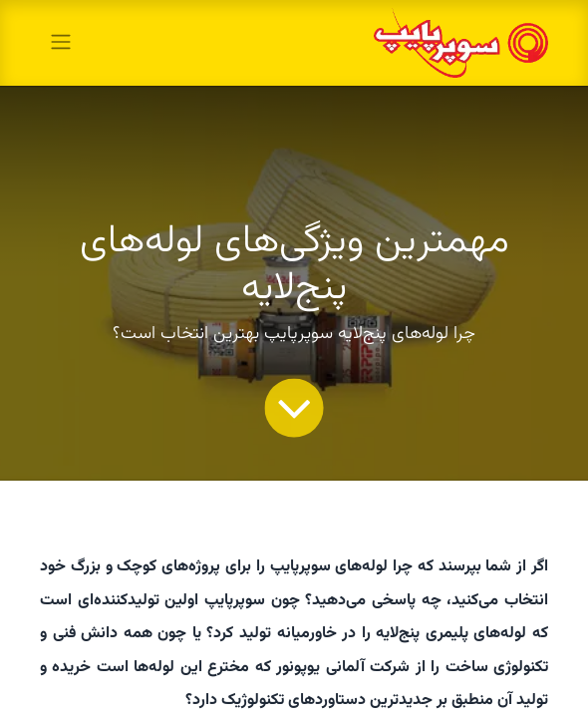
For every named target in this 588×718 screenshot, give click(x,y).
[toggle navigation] (61, 42)
